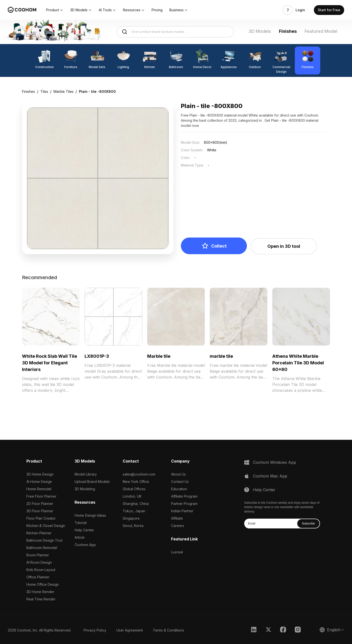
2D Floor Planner (40, 504)
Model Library (86, 474)
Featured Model (321, 31)
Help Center (84, 530)
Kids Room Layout (41, 570)
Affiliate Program (184, 496)
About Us (178, 474)
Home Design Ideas (90, 515)
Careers (178, 526)
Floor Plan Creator (41, 518)
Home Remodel (39, 489)
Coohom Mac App (270, 476)
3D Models (260, 31)
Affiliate (177, 518)
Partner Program (184, 504)
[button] (55, 10)
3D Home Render (40, 592)
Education (179, 489)
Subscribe (308, 524)
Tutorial (81, 523)
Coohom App (85, 545)
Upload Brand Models (92, 482)
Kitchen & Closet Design (46, 526)
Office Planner (38, 577)
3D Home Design (40, 474)
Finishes (288, 31)
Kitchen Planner (39, 533)
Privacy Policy (95, 630)
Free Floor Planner (41, 496)
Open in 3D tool (284, 246)
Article (80, 537)
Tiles (44, 91)
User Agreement (130, 630)
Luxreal (177, 552)
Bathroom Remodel (42, 548)
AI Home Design (39, 482)
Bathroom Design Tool (44, 540)
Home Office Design (43, 584)
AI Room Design (39, 562)
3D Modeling (85, 489)
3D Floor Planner (40, 511)
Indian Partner (182, 511)
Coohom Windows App (275, 462)
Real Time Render (41, 599)
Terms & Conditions (168, 630)
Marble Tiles (64, 91)
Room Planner (38, 555)
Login (300, 10)
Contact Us (180, 482)
